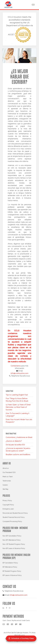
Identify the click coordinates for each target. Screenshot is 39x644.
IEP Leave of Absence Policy (12, 575)
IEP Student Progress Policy (12, 571)
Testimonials (7, 481)
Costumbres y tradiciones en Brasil (19, 437)
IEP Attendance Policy (10, 567)
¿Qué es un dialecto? (14, 441)
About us (6, 468)
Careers (5, 485)
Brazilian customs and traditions (18, 454)
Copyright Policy (8, 505)
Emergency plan (8, 509)
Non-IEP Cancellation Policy (12, 536)
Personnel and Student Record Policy (15, 513)
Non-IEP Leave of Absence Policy (14, 548)
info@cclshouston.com (20, 373)
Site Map (5, 489)
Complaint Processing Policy (12, 521)
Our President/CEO (9, 472)
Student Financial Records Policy (14, 517)
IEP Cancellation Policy (10, 563)
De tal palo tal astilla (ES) (15, 445)
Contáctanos (16, 366)
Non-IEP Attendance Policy (12, 540)
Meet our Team (8, 477)
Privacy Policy (7, 501)
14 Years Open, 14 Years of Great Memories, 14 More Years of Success (18, 407)
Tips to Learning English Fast (17, 395)
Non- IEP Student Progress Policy (14, 544)
